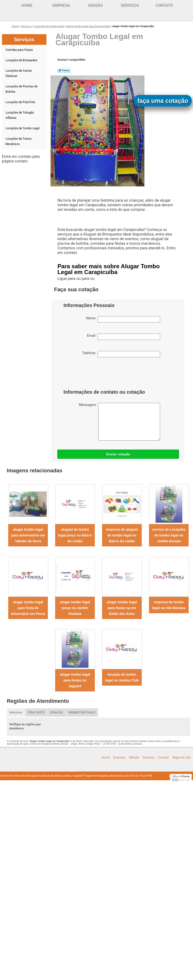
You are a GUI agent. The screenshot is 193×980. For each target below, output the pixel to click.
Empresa (61, 5)
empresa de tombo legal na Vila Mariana (169, 605)
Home (27, 5)
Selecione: (16, 712)
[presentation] (94, 375)
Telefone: (121, 354)
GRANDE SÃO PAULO (82, 712)
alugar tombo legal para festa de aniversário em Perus (28, 608)
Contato (164, 5)
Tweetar (64, 70)
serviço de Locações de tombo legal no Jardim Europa (169, 535)
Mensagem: (119, 422)
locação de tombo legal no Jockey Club (122, 677)
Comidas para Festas (20, 50)
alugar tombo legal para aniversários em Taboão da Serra (28, 535)
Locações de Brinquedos (22, 60)
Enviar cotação (118, 454)
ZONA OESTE (36, 712)
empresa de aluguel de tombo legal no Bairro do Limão (122, 535)
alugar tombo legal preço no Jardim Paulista (75, 608)
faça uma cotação (163, 101)
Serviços (130, 5)
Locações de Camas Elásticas (19, 73)
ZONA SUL (57, 712)
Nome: (123, 319)
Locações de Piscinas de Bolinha (22, 89)
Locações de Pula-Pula (21, 102)
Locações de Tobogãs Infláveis (20, 115)
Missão (96, 5)
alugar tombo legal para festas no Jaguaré (75, 680)
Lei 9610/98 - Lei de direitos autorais (122, 744)
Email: (123, 337)
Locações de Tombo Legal (23, 128)
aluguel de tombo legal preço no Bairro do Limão (75, 535)
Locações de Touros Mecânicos (19, 141)
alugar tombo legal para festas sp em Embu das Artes (122, 608)
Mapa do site (182, 757)
